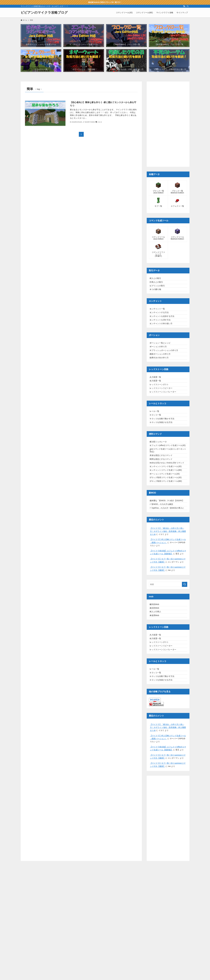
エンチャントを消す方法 (162, 334)
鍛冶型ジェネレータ (160, 487)
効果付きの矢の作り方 (161, 384)
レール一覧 (156, 449)
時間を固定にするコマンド (163, 515)
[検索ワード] (168, 666)
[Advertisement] (168, 124)
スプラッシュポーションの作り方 (166, 372)
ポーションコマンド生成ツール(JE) (167, 540)
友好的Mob (156, 693)
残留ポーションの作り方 (162, 378)
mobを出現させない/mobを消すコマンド (168, 522)
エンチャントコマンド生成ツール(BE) (168, 534)
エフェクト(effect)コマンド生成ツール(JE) (168, 494)
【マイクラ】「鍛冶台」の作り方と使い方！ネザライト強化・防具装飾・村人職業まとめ (168, 613)
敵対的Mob (156, 687)
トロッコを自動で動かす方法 (164, 460)
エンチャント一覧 (159, 318)
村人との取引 (157, 279)
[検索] (188, 6)
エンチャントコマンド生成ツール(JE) (168, 529)
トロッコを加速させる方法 (163, 466)
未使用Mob (156, 704)
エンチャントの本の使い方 (163, 340)
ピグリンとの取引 (159, 291)
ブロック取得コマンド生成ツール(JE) (168, 545)
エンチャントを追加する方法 (164, 329)
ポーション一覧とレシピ (162, 361)
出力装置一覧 (157, 411)
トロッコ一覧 (157, 455)
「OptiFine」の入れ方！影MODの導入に (168, 588)
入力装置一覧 (157, 405)
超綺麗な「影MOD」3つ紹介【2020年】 (167, 574)
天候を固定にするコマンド (163, 509)
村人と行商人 (157, 698)
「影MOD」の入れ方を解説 (163, 581)
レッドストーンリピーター (163, 422)
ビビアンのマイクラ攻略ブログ (44, 13)
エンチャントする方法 (161, 323)
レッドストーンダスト (161, 416)
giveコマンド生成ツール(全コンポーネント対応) (168, 502)
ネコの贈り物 (157, 296)
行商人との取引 (158, 285)
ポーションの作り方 (160, 367)
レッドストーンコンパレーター (165, 428)
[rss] (184, 6)
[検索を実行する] (185, 666)
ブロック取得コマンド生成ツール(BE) (168, 551)
